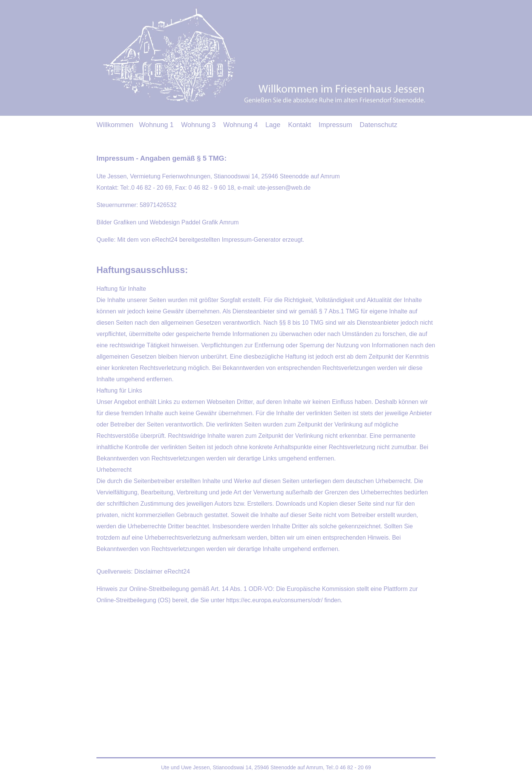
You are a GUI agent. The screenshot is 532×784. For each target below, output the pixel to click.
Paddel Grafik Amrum (210, 222)
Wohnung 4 (241, 125)
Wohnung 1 (156, 125)
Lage (273, 125)
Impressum (335, 125)
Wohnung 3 (199, 125)
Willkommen (115, 125)
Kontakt (299, 125)
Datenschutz (378, 125)
